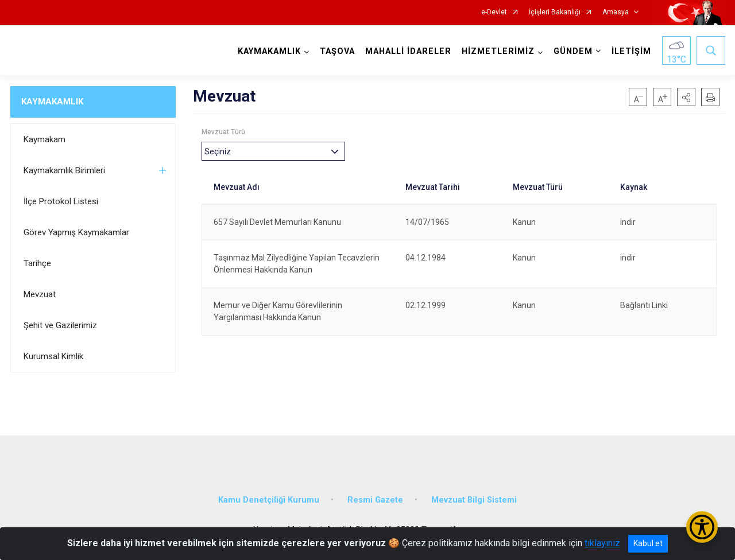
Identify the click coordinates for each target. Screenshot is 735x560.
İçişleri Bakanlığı (555, 12)
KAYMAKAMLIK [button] (269, 51)
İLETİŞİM (631, 51)
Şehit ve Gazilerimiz (60, 325)
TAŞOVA (337, 51)
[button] (686, 97)
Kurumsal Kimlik (53, 356)
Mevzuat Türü (223, 132)
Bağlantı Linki (644, 305)
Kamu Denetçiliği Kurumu (269, 500)
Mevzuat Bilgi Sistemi (474, 500)
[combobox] (273, 151)
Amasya (616, 12)
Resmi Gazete (375, 500)
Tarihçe (37, 263)
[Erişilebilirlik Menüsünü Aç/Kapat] (702, 527)
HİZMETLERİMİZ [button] (498, 51)
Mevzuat (40, 294)
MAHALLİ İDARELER (408, 51)
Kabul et (648, 543)
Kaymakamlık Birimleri (64, 170)
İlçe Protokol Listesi (61, 201)
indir (628, 222)
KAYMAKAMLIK (52, 102)
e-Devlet (494, 12)
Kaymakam (45, 139)
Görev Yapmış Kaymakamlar (76, 232)
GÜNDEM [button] (573, 51)
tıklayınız (602, 543)
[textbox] (220, 151)
